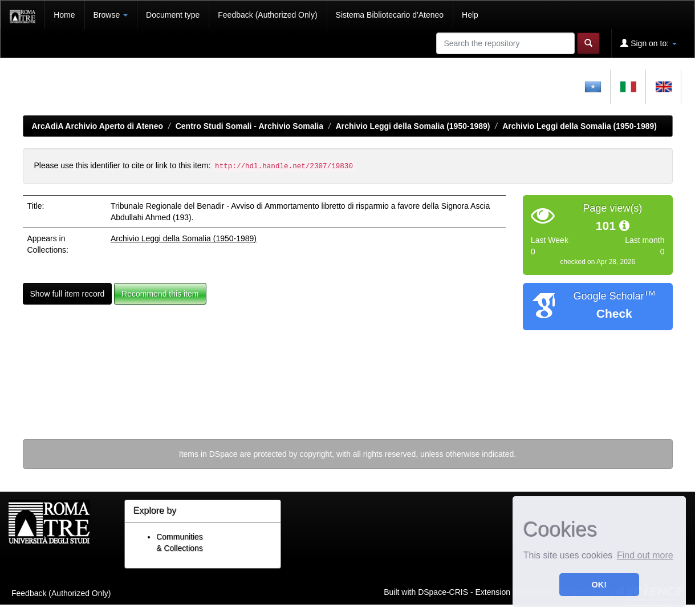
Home (64, 15)
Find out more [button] (645, 555)
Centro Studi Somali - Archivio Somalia (249, 126)
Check (614, 313)
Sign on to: (649, 43)
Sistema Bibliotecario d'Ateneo (390, 15)
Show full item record (68, 294)
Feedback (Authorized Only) (267, 15)
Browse (111, 15)
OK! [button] (599, 585)
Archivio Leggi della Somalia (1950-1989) (413, 126)
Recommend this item (160, 294)
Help (470, 15)
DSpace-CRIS (443, 591)
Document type (173, 15)
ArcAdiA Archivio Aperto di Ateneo (98, 126)
